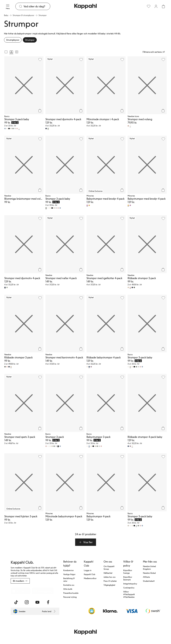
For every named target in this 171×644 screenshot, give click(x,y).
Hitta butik (68, 589)
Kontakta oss (69, 585)
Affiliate (146, 577)
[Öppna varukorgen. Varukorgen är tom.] (163, 6)
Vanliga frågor (69, 574)
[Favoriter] (149, 6)
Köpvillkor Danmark (128, 578)
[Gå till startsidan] (85, 6)
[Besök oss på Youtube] (37, 602)
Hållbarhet (108, 573)
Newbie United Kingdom (149, 568)
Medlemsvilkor (90, 578)
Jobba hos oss (110, 577)
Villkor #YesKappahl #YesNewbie (129, 594)
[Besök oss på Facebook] (48, 602)
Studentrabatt (149, 581)
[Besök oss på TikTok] (16, 602)
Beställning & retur (69, 580)
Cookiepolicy (129, 588)
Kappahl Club (90, 574)
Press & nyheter (110, 581)
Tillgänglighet (109, 585)
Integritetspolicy (130, 584)
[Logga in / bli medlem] (156, 6)
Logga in (88, 570)
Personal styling (70, 597)
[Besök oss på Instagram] (27, 602)
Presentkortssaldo (71, 593)
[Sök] (37, 6)
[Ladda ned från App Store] (21, 591)
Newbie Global (149, 573)
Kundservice (68, 570)
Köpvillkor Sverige (128, 572)
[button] (86, 542)
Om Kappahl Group (109, 568)
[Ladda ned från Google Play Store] (43, 591)
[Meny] (8, 6)
